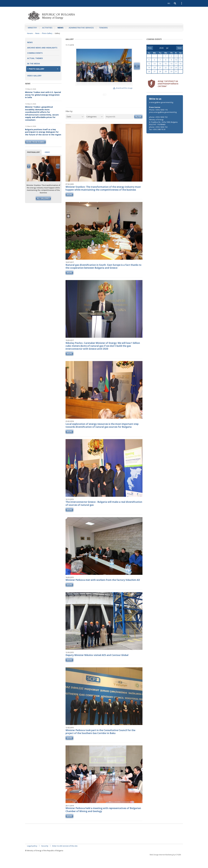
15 (166, 64)
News (60, 28)
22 (166, 68)
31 (176, 72)
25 (180, 68)
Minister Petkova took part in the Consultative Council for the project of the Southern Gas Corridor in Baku (100, 742)
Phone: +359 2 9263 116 (158, 110)
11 (180, 60)
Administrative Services (81, 28)
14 (160, 64)
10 (176, 60)
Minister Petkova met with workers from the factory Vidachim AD (103, 591)
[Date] (75, 127)
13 (155, 64)
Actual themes (35, 58)
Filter (138, 127)
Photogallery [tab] (33, 152)
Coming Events (35, 53)
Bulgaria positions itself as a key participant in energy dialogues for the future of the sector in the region (43, 132)
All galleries (43, 198)
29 (166, 72)
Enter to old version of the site (65, 857)
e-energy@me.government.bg (161, 102)
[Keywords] (119, 127)
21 (160, 68)
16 (171, 64)
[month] (168, 48)
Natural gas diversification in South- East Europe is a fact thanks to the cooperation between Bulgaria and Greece (103, 277)
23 (171, 68)
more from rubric (35, 142)
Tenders (103, 28)
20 (155, 68)
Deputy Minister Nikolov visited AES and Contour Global (97, 666)
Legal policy (32, 857)
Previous (29, 166)
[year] (161, 48)
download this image (123, 88)
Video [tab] (47, 152)
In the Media (34, 64)
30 (171, 72)
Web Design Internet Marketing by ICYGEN (165, 865)
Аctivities (47, 28)
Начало (30, 33)
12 (149, 64)
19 (149, 68)
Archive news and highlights (42, 48)
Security (45, 857)
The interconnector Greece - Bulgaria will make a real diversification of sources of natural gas (104, 514)
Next (58, 166)
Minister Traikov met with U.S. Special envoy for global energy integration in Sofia (43, 95)
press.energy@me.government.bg (163, 112)
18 (180, 64)
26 (149, 72)
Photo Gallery (47, 33)
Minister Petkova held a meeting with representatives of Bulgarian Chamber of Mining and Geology (103, 820)
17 (176, 64)
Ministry (32, 28)
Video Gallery (34, 76)
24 (176, 68)
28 (160, 72)
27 (155, 72)
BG (169, 3)
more (69, 205)
